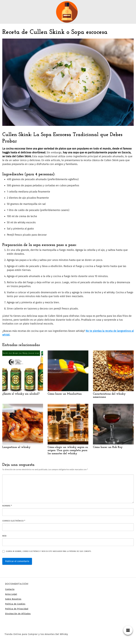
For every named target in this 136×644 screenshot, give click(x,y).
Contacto (10, 589)
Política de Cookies (15, 604)
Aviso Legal (11, 594)
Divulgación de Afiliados (18, 614)
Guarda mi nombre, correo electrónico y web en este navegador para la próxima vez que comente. (49, 551)
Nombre (7, 506)
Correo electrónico (14, 521)
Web (4, 536)
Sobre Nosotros (13, 599)
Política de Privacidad (17, 609)
